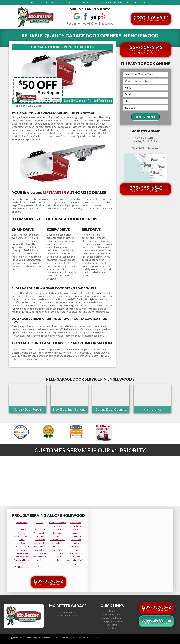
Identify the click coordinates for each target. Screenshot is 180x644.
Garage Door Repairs (112, 617)
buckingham (40, 529)
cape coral (76, 529)
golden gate (76, 536)
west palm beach (22, 567)
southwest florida (22, 560)
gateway (58, 536)
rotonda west (76, 553)
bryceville (22, 529)
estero (76, 532)
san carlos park (40, 556)
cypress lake (40, 532)
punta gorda (58, 553)
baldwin (40, 522)
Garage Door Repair (50, 3)
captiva (22, 532)
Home (31, 3)
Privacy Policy (95, 638)
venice (40, 560)
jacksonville (40, 539)
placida (76, 549)
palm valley (58, 549)
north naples (58, 546)
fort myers (40, 536)
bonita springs (76, 526)
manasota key (40, 543)
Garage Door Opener (112, 621)
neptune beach (40, 546)
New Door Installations (69, 409)
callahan (58, 529)
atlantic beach (22, 522)
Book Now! (145, 117)
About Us (132, 3)
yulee (40, 567)
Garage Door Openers (111, 409)
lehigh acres (76, 539)
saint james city (22, 556)
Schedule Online (156, 621)
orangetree (40, 549)
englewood (58, 532)
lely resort (22, 543)
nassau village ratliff (22, 546)
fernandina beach (22, 536)
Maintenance (152, 409)
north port (76, 546)
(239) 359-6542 (151, 18)
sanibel (58, 556)
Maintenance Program (109, 3)
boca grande (76, 522)
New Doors (72, 3)
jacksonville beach (58, 539)
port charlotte (40, 553)
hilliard (22, 539)
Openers (88, 3)
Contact (147, 3)
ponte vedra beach (22, 553)
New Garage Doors (112, 614)
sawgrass (76, 556)
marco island (58, 543)
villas (58, 560)
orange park (22, 549)
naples (76, 543)
